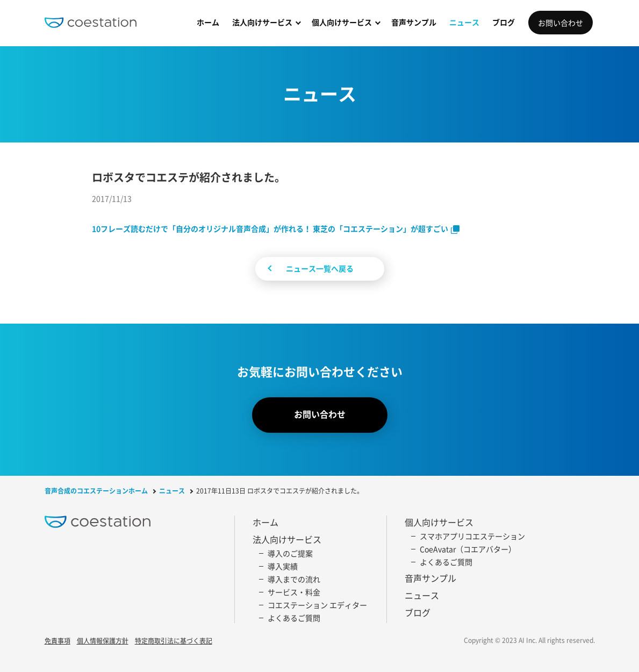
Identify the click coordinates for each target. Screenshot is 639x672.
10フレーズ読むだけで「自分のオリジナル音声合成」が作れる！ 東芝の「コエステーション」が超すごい (270, 228)
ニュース (464, 22)
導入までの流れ (294, 579)
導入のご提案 (290, 553)
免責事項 (58, 641)
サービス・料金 (294, 592)
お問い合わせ (561, 23)
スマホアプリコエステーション (472, 536)
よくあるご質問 (294, 618)
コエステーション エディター (317, 605)
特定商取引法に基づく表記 (174, 641)
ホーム (208, 22)
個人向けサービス (342, 22)
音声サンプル (414, 22)
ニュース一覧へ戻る (320, 268)
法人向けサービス (262, 22)
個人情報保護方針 (103, 641)
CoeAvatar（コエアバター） (468, 549)
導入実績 (283, 566)
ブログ (504, 22)
